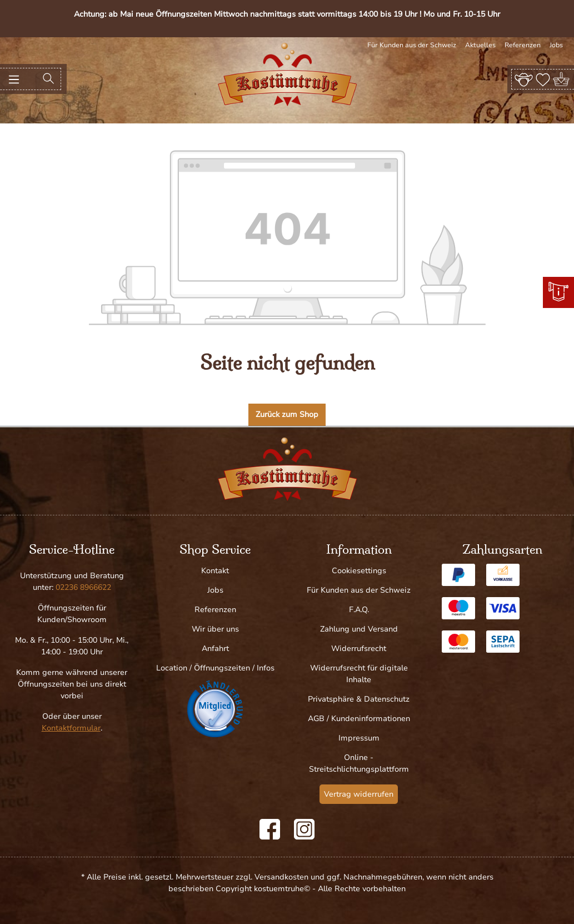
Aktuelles (480, 45)
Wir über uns (215, 629)
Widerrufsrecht (359, 649)
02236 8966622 (83, 587)
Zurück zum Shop (287, 414)
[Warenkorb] (562, 79)
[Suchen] (48, 79)
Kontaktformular (71, 728)
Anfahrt (215, 649)
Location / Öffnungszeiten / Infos (215, 668)
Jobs (556, 45)
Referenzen (523, 45)
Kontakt (215, 571)
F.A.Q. (359, 610)
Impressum (359, 738)
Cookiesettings (359, 571)
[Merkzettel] (543, 79)
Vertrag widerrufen (359, 794)
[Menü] (14, 79)
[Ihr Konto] (524, 79)
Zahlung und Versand (359, 629)
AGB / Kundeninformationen (359, 719)
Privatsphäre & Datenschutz (359, 699)
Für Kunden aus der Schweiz (412, 45)
